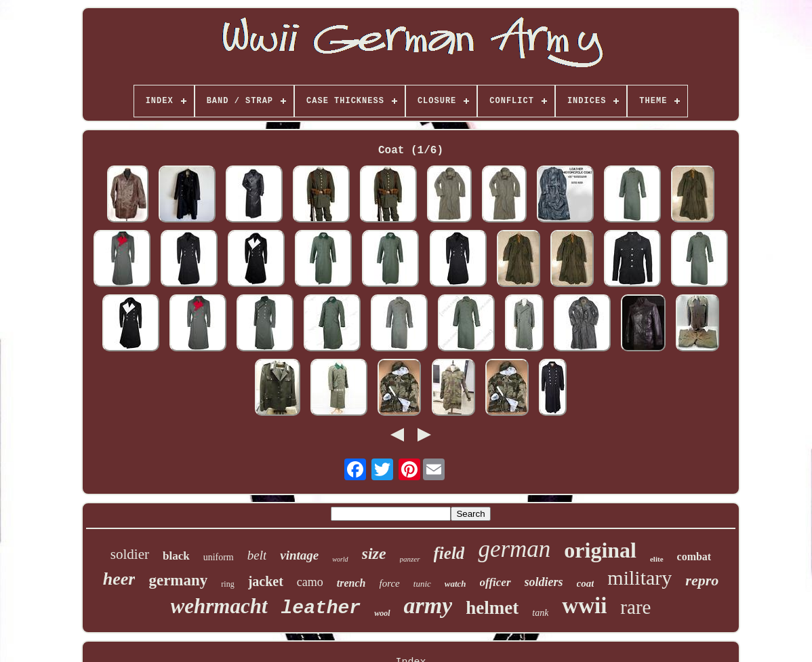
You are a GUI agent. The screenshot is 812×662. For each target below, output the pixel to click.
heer (119, 579)
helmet (492, 608)
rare (635, 607)
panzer (410, 559)
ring (227, 584)
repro (702, 580)
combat (694, 557)
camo (310, 582)
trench (351, 583)
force (390, 583)
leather (321, 608)
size (374, 553)
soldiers (544, 582)
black (176, 556)
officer (495, 582)
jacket (266, 581)
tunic (422, 584)
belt (257, 555)
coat (586, 583)
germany (178, 580)
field (449, 553)
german (514, 549)
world (340, 559)
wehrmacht (219, 606)
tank (540, 613)
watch (455, 584)
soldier (130, 554)
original (600, 550)
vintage (299, 555)
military (640, 578)
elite (657, 559)
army (428, 605)
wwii (584, 606)
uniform (219, 557)
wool (382, 613)
